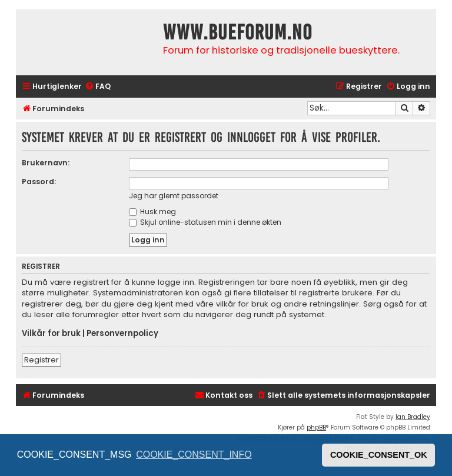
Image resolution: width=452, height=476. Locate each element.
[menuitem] (98, 87)
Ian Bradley (413, 417)
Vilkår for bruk (51, 334)
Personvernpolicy (122, 334)
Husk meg (152, 212)
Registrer (41, 360)
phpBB (316, 427)
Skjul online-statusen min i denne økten (205, 222)
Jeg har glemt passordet (174, 196)
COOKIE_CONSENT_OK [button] (379, 455)
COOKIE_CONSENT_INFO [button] (194, 455)
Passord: (39, 182)
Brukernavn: (46, 163)
